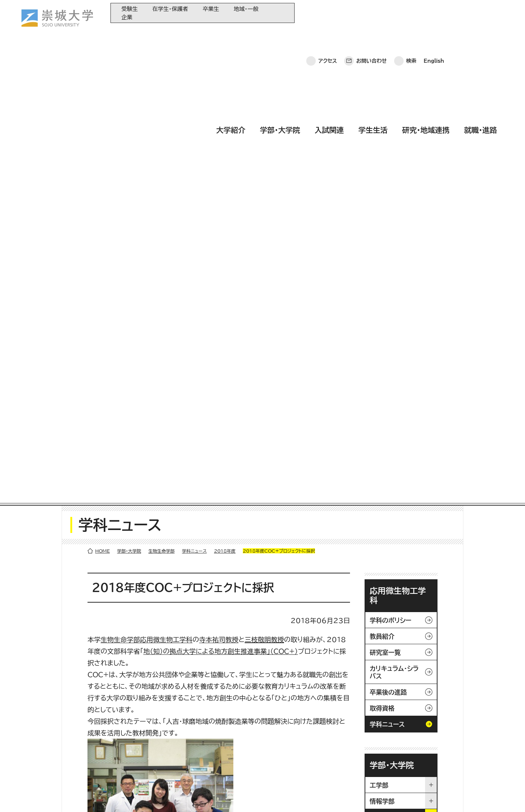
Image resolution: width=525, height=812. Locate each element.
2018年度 (225, 92)
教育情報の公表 (187, 765)
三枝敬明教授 (264, 181)
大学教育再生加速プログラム (201, 729)
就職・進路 (481, 34)
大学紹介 (231, 34)
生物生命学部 (162, 92)
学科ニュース (194, 92)
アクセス (328, 13)
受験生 (130, 9)
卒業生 (211, 9)
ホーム (21, 796)
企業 (127, 17)
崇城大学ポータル (54, 747)
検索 (411, 13)
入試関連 (329, 34)
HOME (102, 92)
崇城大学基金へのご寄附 (196, 741)
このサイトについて (125, 796)
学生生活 (373, 34)
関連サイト (181, 778)
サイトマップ (173, 796)
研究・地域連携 (426, 34)
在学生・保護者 (170, 9)
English (434, 13)
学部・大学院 (280, 34)
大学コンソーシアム (190, 753)
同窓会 (177, 717)
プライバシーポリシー (65, 796)
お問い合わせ (372, 13)
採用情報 (210, 796)
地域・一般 (246, 9)
